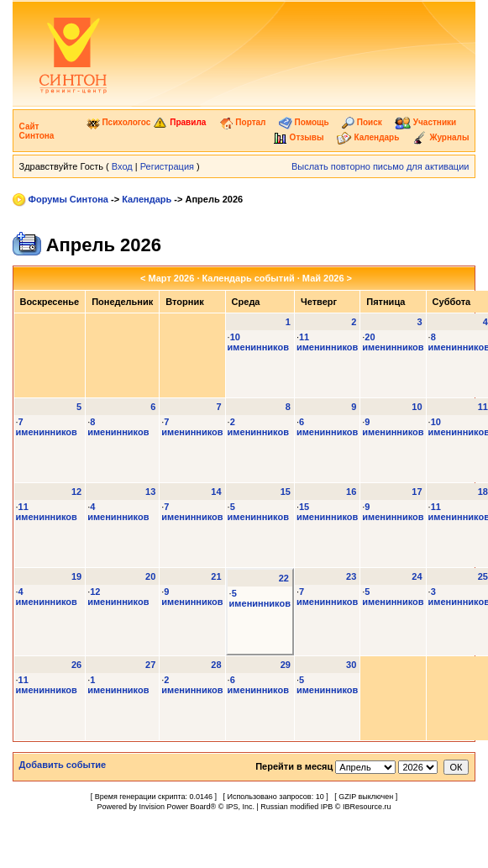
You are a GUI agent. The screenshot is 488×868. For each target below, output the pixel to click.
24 (417, 576)
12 (76, 492)
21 (216, 576)
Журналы (441, 137)
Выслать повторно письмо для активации (380, 166)
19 (76, 576)
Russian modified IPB (296, 807)
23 (351, 576)
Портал (243, 122)
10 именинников (258, 342)
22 (284, 578)
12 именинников (118, 597)
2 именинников (258, 427)
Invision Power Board (175, 807)
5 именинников (258, 512)
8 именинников (118, 427)
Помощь (304, 122)
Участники (425, 122)
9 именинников (393, 427)
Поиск (362, 122)
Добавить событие (63, 765)
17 (417, 492)
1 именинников (118, 685)
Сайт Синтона (37, 131)
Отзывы (299, 137)
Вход (122, 166)
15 (286, 492)
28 (216, 665)
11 (483, 407)
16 (351, 492)
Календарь (368, 137)
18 (483, 492)
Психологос (119, 122)
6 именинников (327, 427)
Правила (179, 122)
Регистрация (167, 166)
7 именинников (47, 427)
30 (351, 665)
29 (286, 665)
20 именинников (393, 342)
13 (150, 492)
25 (483, 576)
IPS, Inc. (240, 807)
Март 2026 (171, 278)
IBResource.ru (367, 807)
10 (417, 407)
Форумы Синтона (68, 199)
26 (76, 665)
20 (150, 576)
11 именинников (327, 342)
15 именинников (327, 512)
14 (216, 492)
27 (150, 665)
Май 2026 (323, 278)
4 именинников (118, 512)
